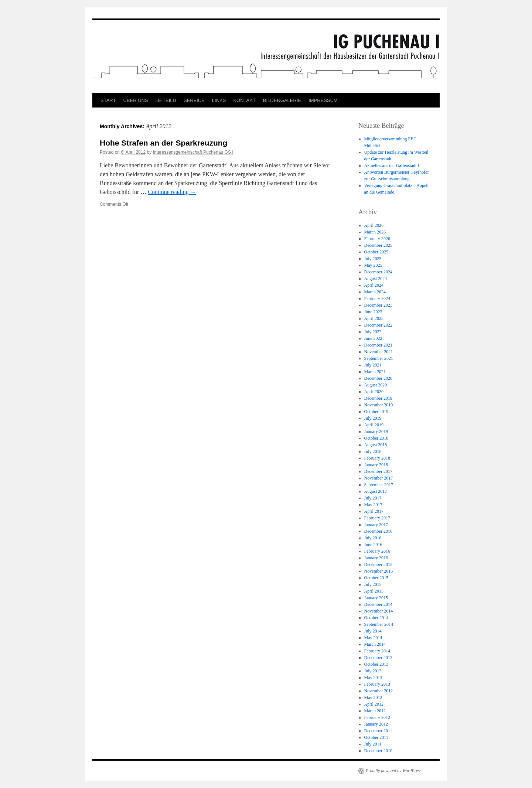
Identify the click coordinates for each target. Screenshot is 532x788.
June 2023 (373, 312)
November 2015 (379, 571)
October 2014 (376, 618)
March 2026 (375, 232)
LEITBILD (166, 100)
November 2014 (379, 611)
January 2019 (376, 431)
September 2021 (379, 358)
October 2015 (376, 578)
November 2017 (379, 478)
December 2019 (378, 398)
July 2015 (373, 584)
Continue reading (172, 192)
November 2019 (379, 405)
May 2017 (373, 505)
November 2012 (379, 691)
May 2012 (373, 697)
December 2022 (378, 325)
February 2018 (377, 458)
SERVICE (194, 100)
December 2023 (378, 305)
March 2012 (375, 711)
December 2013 (378, 658)
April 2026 (374, 225)
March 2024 (375, 292)
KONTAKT (244, 100)
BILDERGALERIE (282, 100)
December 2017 (378, 471)
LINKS (219, 100)
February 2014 (377, 651)
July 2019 (373, 418)
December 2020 (378, 378)
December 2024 (378, 272)
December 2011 (378, 731)
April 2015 (374, 591)
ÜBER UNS (135, 100)
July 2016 (373, 538)
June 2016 (373, 545)
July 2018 (373, 451)
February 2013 (377, 684)
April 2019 (374, 425)
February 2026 (377, 239)
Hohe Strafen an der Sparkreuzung (163, 143)
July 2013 (373, 671)
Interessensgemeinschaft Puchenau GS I (193, 152)
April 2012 (374, 704)
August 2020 (376, 385)
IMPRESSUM (323, 100)
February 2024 (377, 299)
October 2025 (376, 252)
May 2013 (373, 678)
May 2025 (373, 265)
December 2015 (378, 564)
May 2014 (373, 638)
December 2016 (378, 531)
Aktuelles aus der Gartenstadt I (392, 166)
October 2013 (376, 664)
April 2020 (374, 392)
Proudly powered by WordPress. (394, 771)
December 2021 (378, 345)
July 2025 (373, 259)
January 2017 (376, 525)
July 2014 (373, 631)
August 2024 (376, 279)
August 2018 (376, 445)
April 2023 (374, 318)
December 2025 (378, 245)
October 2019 (376, 412)
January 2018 (376, 465)
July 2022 (373, 332)
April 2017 (374, 511)
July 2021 (373, 365)
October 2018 (376, 438)
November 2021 (379, 352)
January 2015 (376, 598)
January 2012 (376, 724)
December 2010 (378, 751)
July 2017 (373, 498)
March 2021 (375, 372)
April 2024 (374, 285)
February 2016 (377, 551)
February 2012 (377, 717)
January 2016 (376, 558)
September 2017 (379, 485)
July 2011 (373, 744)
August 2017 (376, 491)
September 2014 (379, 624)
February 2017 (377, 518)
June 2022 (373, 338)
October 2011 (376, 737)
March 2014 (375, 644)
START (108, 100)
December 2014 (378, 604)
